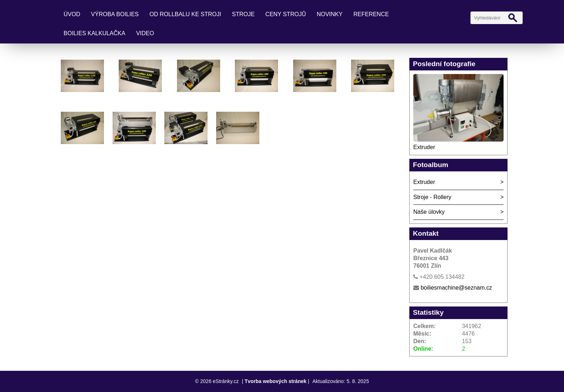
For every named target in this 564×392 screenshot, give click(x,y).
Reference (371, 14)
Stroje (243, 14)
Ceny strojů (286, 14)
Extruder (424, 147)
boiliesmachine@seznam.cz (456, 288)
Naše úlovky (429, 212)
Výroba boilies (115, 14)
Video (145, 33)
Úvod (72, 14)
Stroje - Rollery (432, 197)
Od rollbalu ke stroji (185, 14)
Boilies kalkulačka (95, 33)
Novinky (329, 14)
